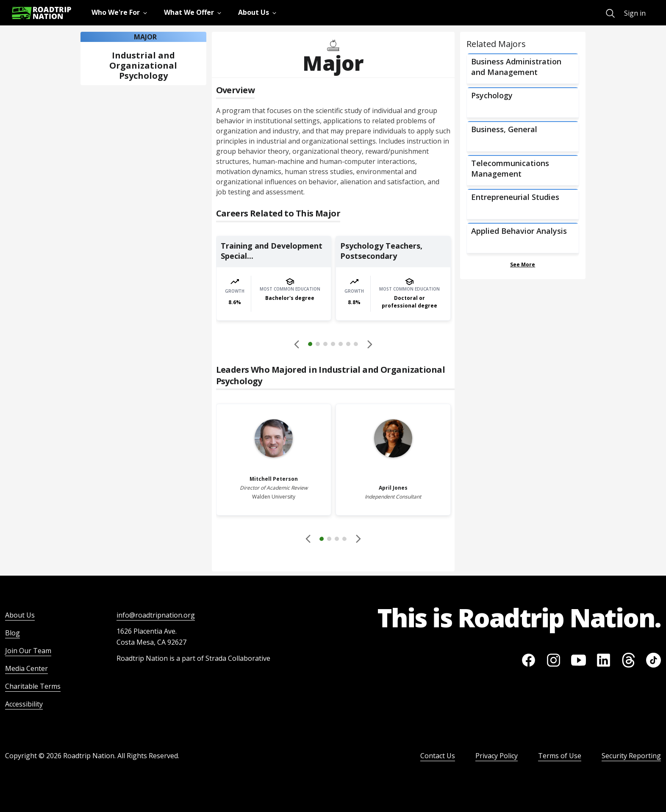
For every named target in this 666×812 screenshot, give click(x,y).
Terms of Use (560, 756)
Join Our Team (28, 651)
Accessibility (24, 704)
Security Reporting (631, 756)
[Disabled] (297, 344)
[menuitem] (610, 13)
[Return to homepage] (42, 13)
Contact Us (438, 756)
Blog (12, 633)
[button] (333, 345)
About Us (20, 615)
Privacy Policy (497, 756)
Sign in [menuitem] (635, 13)
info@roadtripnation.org (156, 615)
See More (523, 265)
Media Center (26, 668)
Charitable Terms (33, 686)
